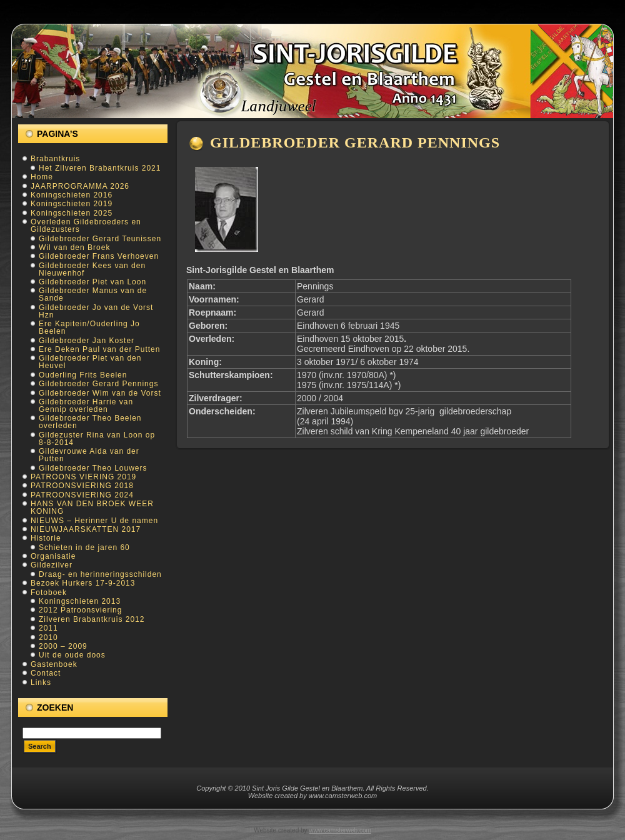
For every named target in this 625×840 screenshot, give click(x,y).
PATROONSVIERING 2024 (82, 495)
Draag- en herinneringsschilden (100, 574)
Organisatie (53, 556)
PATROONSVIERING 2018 (82, 486)
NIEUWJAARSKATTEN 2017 (86, 529)
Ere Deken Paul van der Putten (99, 349)
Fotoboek (49, 592)
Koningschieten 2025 (72, 213)
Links (41, 682)
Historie (46, 538)
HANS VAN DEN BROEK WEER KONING (92, 507)
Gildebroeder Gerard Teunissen (100, 239)
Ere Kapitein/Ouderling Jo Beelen (89, 327)
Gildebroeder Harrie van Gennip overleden (86, 406)
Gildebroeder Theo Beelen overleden (90, 422)
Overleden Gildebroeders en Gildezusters (86, 226)
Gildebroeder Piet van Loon (92, 282)
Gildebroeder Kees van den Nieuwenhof (92, 269)
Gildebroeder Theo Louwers (93, 468)
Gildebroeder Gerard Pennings (98, 384)
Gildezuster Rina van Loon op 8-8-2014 (97, 439)
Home (42, 177)
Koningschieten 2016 (72, 195)
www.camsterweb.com (340, 830)
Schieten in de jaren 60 (84, 547)
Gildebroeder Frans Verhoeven (99, 256)
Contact (46, 673)
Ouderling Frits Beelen (83, 375)
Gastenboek (54, 664)
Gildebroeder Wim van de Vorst (100, 393)
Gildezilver (52, 565)
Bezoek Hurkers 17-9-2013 (83, 583)
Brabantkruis (55, 159)
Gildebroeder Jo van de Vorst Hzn (96, 311)
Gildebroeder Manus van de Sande (93, 294)
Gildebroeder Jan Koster (87, 341)
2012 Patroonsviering (80, 610)
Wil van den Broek (74, 247)
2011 (48, 628)
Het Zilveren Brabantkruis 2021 (100, 168)
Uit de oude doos (72, 655)
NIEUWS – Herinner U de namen (94, 521)
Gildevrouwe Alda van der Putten (89, 455)
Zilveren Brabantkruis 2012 (92, 619)
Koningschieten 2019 (72, 204)
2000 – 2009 (63, 646)
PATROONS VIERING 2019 (83, 477)
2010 (48, 637)
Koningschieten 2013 (80, 601)
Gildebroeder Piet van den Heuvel (90, 362)
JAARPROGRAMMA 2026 (80, 186)
